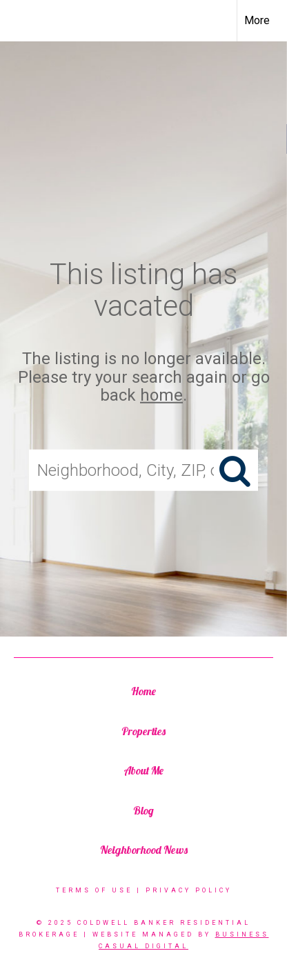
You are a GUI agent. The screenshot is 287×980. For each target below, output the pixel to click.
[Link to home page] (23, 21)
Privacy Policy (189, 890)
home (161, 395)
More (257, 20)
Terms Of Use (94, 890)
